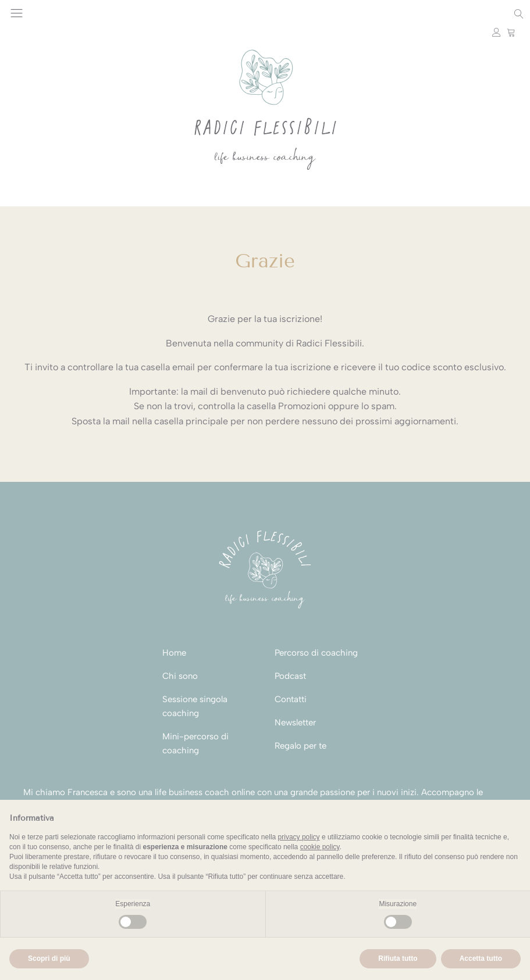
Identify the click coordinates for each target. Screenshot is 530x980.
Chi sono (180, 676)
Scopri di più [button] (49, 958)
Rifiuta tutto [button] (398, 958)
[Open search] (519, 14)
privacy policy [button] (299, 837)
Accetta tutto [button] (481, 958)
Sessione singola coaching (195, 706)
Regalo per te (300, 746)
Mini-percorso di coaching (195, 743)
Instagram (40, 14)
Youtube (55, 14)
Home (174, 653)
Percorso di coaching (316, 653)
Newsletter (295, 723)
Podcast (290, 676)
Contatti (291, 699)
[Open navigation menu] (17, 14)
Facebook (70, 14)
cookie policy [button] (320, 847)
